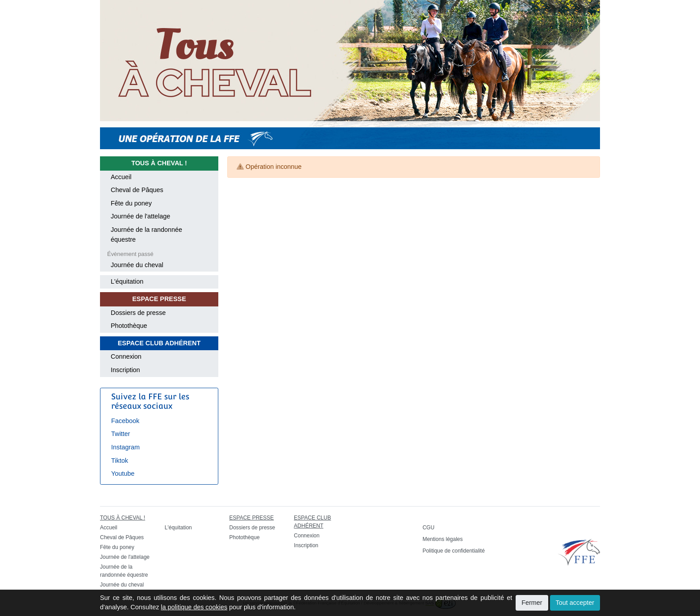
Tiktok (120, 461)
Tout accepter (575, 603)
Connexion (126, 356)
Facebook (125, 421)
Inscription (125, 370)
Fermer (532, 603)
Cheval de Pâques (137, 190)
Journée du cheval (137, 265)
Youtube (123, 474)
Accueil (121, 177)
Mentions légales (442, 539)
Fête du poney (131, 203)
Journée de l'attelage (140, 216)
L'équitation (127, 281)
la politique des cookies (194, 607)
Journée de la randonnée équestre (146, 235)
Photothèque (129, 326)
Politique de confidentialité (453, 551)
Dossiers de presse (138, 313)
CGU (428, 528)
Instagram (125, 447)
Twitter (121, 434)
